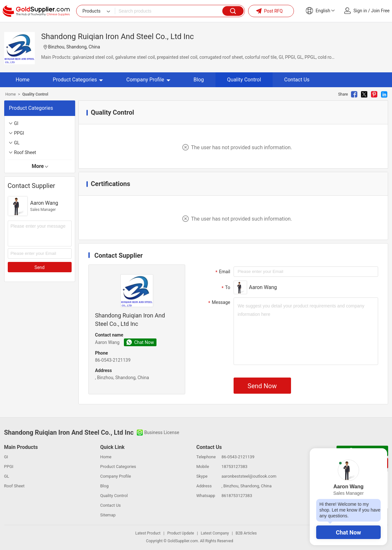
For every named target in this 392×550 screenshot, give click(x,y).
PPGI (19, 133)
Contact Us (297, 80)
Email (222, 272)
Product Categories (78, 80)
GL (17, 143)
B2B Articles (246, 533)
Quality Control (244, 80)
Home (23, 80)
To (225, 288)
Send (40, 267)
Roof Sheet (25, 152)
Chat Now (348, 532)
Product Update (181, 533)
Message (219, 303)
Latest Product (148, 533)
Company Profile (148, 80)
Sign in (360, 11)
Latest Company (215, 533)
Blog (199, 80)
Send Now (262, 386)
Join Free (380, 11)
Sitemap (108, 515)
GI (16, 123)
